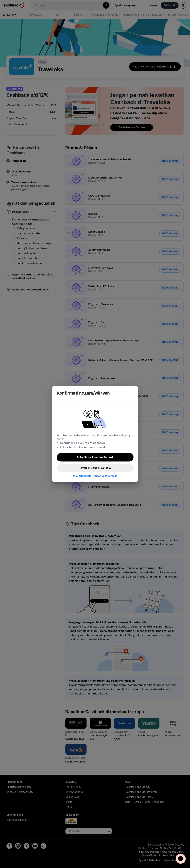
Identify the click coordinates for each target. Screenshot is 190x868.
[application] (181, 859)
